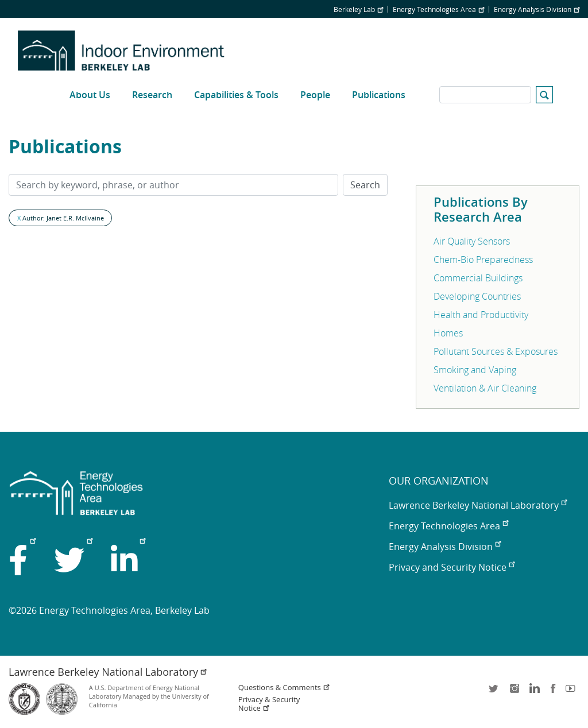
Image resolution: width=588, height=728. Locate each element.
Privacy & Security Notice (269, 704)
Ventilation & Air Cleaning (485, 388)
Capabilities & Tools (236, 95)
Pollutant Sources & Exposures (496, 351)
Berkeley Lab (358, 9)
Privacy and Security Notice (452, 567)
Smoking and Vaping (475, 370)
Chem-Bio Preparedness (483, 260)
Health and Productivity (481, 315)
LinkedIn (533, 692)
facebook (553, 692)
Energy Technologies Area (438, 9)
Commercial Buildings (478, 278)
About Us (90, 95)
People (315, 95)
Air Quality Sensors (472, 241)
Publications (379, 95)
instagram (514, 692)
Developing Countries (477, 296)
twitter (494, 692)
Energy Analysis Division (537, 9)
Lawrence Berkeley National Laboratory (478, 505)
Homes (448, 333)
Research (152, 95)
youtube (572, 692)
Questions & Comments (284, 688)
